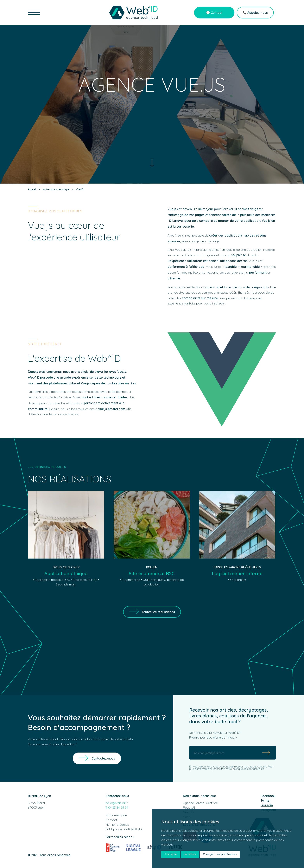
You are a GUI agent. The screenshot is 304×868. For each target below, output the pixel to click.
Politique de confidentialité (124, 829)
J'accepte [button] (171, 854)
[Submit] (266, 753)
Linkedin (267, 805)
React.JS (189, 807)
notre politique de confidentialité (245, 769)
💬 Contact (214, 13)
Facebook (268, 796)
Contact (111, 820)
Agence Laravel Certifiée (200, 803)
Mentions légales (117, 825)
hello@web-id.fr (117, 803)
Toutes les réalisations (158, 612)
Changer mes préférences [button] (220, 854)
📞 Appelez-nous (255, 13)
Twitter (266, 800)
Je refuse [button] (190, 854)
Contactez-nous (103, 758)
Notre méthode (116, 815)
